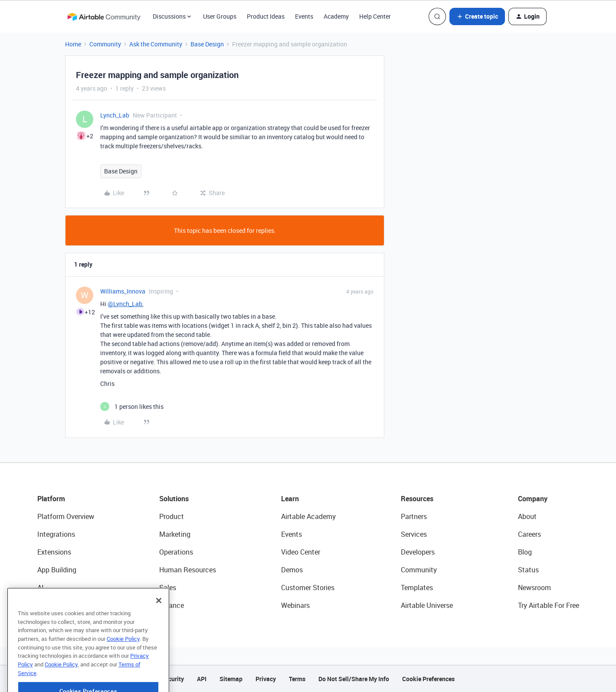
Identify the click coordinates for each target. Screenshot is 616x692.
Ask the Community (156, 44)
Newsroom (534, 588)
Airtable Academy (308, 516)
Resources (417, 499)
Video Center (301, 552)
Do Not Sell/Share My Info (354, 679)
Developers (418, 552)
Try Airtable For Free (549, 605)
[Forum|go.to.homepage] (104, 16)
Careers (529, 534)
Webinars (295, 605)
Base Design (207, 44)
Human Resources (188, 570)
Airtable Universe (427, 605)
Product (172, 516)
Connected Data (62, 605)
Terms (297, 679)
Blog (525, 552)
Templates (417, 588)
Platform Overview (66, 516)
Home (73, 44)
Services (414, 534)
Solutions (174, 499)
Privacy (266, 679)
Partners (414, 516)
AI (41, 588)
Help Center (375, 16)
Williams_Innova (123, 291)
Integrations (56, 534)
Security (173, 679)
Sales (168, 588)
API (202, 679)
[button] (477, 16)
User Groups (220, 16)
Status (528, 570)
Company (533, 499)
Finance (172, 605)
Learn (290, 499)
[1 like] (132, 406)
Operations (176, 552)
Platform (51, 499)
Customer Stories (308, 588)
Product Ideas (266, 16)
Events (304, 16)
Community (105, 44)
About (527, 516)
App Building (57, 570)
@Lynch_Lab (125, 304)
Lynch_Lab (115, 115)
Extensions (54, 552)
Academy (336, 16)
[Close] (159, 624)
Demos (292, 570)
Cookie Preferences (428, 679)
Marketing (175, 534)
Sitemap (231, 679)
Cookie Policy (123, 662)
